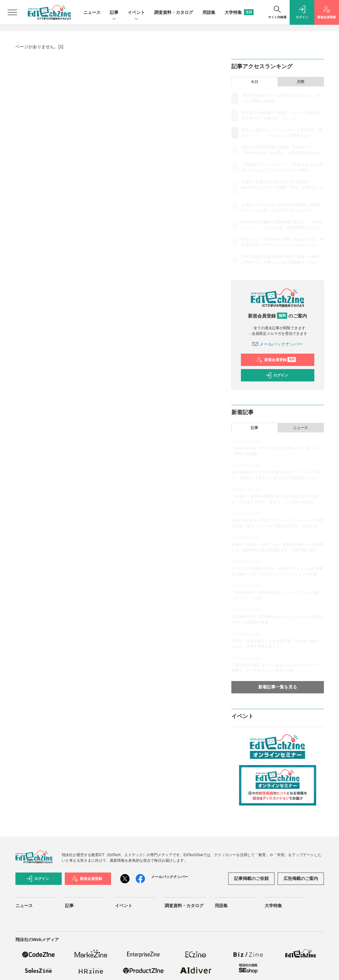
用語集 (209, 12)
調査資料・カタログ (174, 12)
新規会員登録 (276, 360)
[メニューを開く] (12, 12)
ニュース (92, 12)
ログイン (277, 375)
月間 (300, 82)
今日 (254, 82)
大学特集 (239, 12)
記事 (114, 13)
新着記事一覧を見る (278, 687)
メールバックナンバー (278, 344)
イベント (136, 13)
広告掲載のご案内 (301, 878)
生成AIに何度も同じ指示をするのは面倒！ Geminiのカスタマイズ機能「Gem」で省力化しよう (283, 187)
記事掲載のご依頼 (251, 878)
